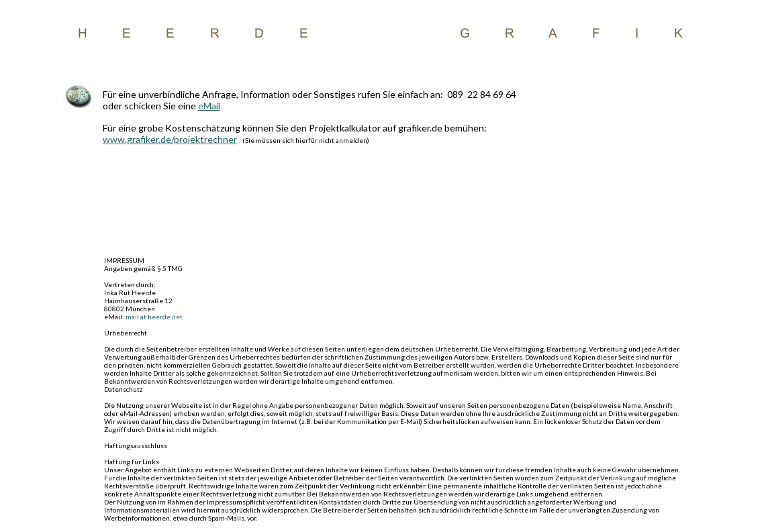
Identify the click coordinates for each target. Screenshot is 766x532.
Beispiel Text (383, 32)
